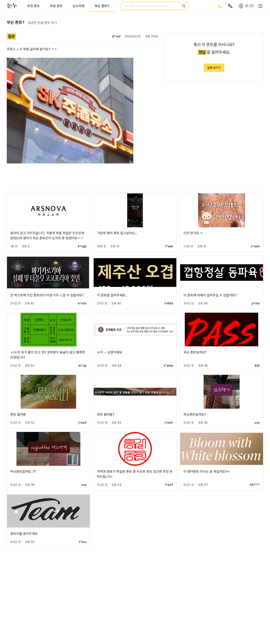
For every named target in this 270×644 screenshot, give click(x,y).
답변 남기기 (214, 68)
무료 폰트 (56, 6)
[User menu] (230, 6)
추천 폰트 (34, 6)
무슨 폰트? (102, 6)
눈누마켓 (79, 6)
